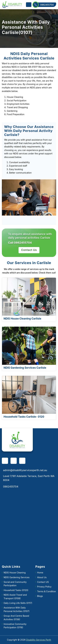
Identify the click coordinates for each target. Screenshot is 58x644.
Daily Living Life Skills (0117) (18, 603)
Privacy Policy (44, 587)
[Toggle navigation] (29, 5)
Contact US (43, 582)
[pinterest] (14, 461)
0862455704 (44, 5)
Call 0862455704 (20, 243)
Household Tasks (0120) (16, 590)
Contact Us (29, 250)
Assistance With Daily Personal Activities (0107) (16, 609)
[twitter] (22, 461)
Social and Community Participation (15, 584)
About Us (42, 577)
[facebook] (5, 461)
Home (40, 573)
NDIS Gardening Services (16, 577)
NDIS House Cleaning (15, 573)
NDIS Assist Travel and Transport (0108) (15, 596)
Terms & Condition (47, 591)
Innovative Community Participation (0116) (15, 626)
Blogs (40, 596)
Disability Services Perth (39, 640)
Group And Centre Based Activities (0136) (16, 618)
